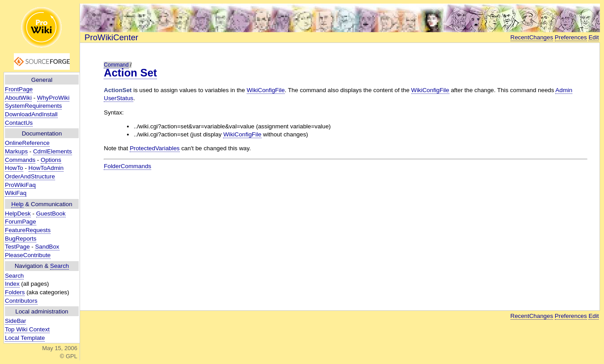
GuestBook (51, 214)
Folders (15, 292)
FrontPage (19, 89)
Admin (564, 90)
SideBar (15, 321)
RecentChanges (532, 37)
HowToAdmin (46, 168)
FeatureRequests (28, 230)
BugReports (21, 239)
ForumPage (21, 222)
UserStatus (118, 98)
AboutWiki (18, 98)
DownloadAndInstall (31, 114)
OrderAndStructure (30, 176)
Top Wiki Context (27, 329)
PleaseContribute (28, 255)
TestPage (17, 247)
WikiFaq (16, 193)
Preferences (571, 37)
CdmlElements (53, 151)
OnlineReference (27, 143)
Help (17, 204)
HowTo (14, 168)
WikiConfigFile (266, 90)
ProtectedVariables (155, 148)
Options (51, 160)
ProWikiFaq (20, 185)
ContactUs (19, 123)
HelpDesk (18, 214)
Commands (20, 160)
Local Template (25, 338)
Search (59, 266)
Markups (16, 151)
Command (116, 65)
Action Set (130, 73)
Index (12, 284)
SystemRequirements (33, 106)
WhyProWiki (53, 98)
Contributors (21, 301)
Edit (593, 37)
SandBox (47, 247)
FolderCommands (127, 166)
